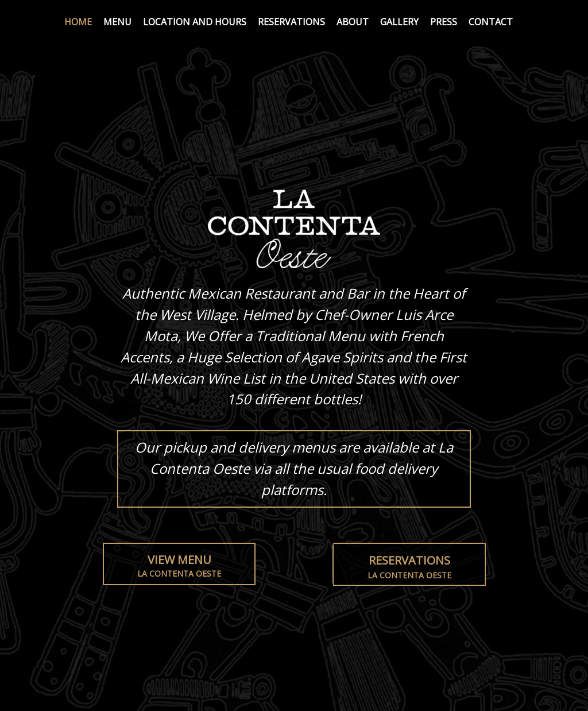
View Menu (179, 566)
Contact (491, 22)
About (353, 22)
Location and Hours (195, 22)
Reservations (291, 22)
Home (78, 22)
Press (444, 22)
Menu (117, 22)
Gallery (399, 22)
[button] (409, 564)
